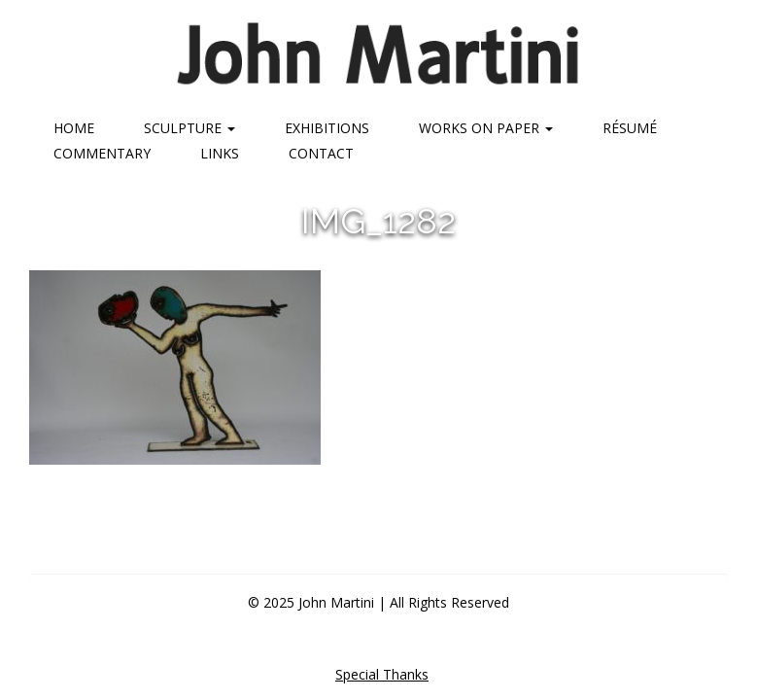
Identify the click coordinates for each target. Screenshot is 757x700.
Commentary (102, 153)
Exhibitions (327, 128)
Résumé (630, 128)
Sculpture (189, 128)
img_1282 (378, 221)
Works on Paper (486, 128)
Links (220, 153)
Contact (321, 153)
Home (74, 128)
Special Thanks (382, 674)
